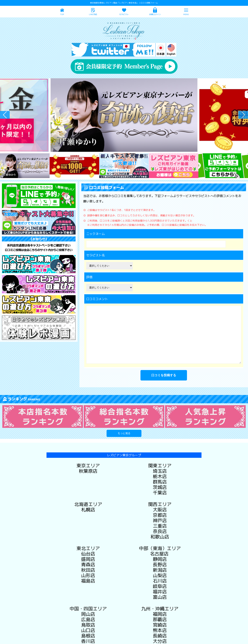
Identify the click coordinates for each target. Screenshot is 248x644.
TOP (62, 14)
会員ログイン (155, 14)
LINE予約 (93, 14)
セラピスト (124, 14)
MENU (186, 14)
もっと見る (124, 433)
